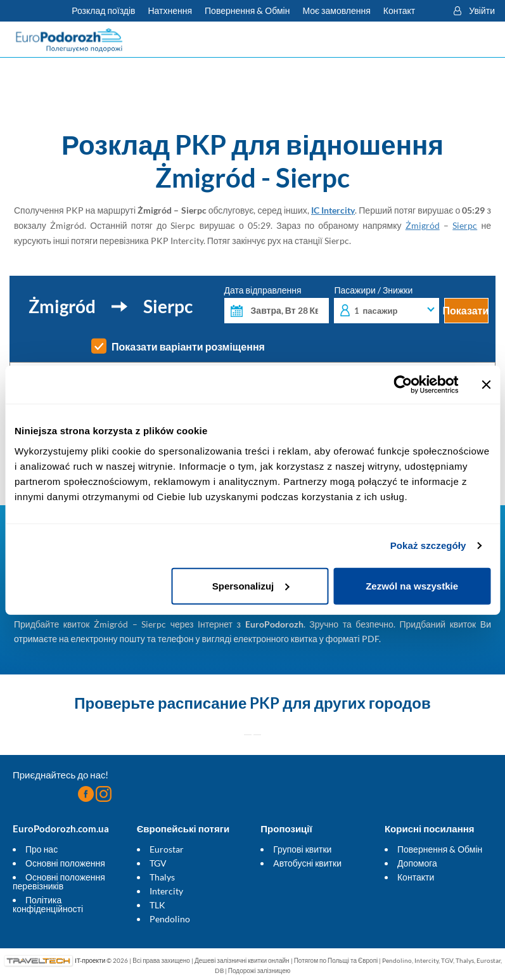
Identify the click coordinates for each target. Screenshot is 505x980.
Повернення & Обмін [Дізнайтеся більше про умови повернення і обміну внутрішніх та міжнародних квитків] (247, 10)
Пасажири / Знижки (387, 305)
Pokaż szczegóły (428, 545)
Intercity (166, 891)
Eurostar (167, 849)
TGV (158, 863)
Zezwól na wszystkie (412, 585)
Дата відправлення (277, 305)
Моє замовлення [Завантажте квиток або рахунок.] (336, 10)
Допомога (417, 863)
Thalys (162, 877)
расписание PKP (219, 703)
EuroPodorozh (274, 624)
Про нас (42, 849)
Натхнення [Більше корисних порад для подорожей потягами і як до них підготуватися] (170, 10)
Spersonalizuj (251, 585)
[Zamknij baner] (486, 385)
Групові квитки (302, 849)
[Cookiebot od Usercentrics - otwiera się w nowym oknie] (403, 385)
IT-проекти (90, 960)
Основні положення (65, 863)
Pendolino (170, 919)
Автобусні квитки (307, 863)
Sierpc (465, 225)
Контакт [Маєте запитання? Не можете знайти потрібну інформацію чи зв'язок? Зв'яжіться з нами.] (399, 10)
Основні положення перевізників (59, 881)
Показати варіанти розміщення (188, 347)
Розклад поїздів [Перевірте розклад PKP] (103, 10)
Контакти (416, 877)
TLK (157, 905)
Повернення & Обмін (440, 849)
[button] (431, 11)
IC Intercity (333, 210)
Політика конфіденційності (48, 904)
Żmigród (423, 225)
